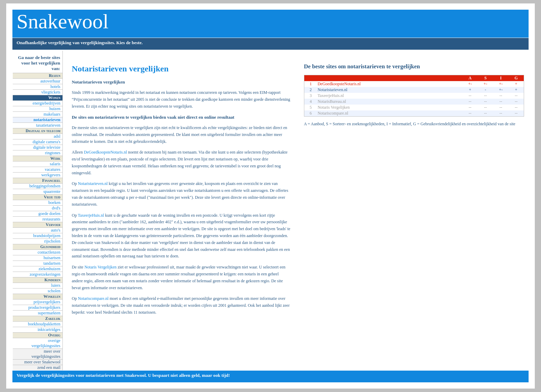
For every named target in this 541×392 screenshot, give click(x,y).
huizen (55, 109)
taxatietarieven (48, 125)
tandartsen (52, 263)
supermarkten (49, 313)
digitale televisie (47, 147)
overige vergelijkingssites (46, 343)
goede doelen (49, 214)
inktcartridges (49, 330)
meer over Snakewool (42, 362)
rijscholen (52, 241)
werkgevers (51, 175)
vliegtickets (51, 92)
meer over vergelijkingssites (46, 354)
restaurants (51, 219)
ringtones (53, 153)
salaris (55, 164)
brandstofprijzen (47, 236)
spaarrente (52, 192)
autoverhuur (50, 81)
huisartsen (52, 258)
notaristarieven (47, 120)
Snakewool (63, 21)
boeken (54, 203)
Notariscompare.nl (93, 298)
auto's (56, 230)
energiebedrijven (47, 103)
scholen (54, 291)
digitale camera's (47, 142)
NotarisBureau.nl (332, 101)
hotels (55, 87)
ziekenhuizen (50, 269)
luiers (56, 285)
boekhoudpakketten (44, 324)
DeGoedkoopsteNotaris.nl (105, 152)
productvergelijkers (44, 307)
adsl (57, 136)
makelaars (52, 114)
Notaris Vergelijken (101, 267)
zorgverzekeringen (45, 274)
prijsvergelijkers (47, 302)
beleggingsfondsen (45, 186)
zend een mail (49, 367)
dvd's (56, 208)
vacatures (53, 169)
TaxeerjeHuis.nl (91, 215)
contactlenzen (49, 252)
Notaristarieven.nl (93, 184)
